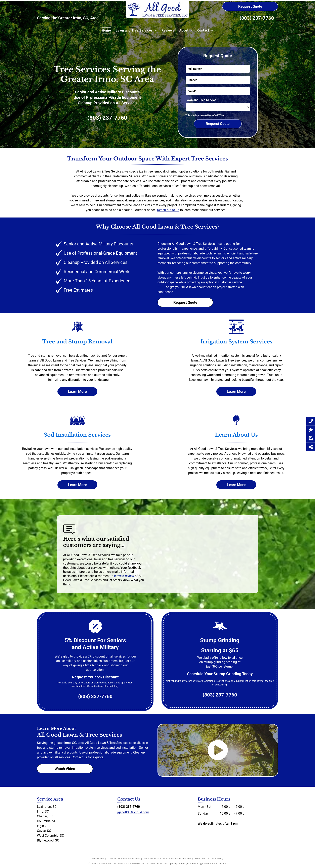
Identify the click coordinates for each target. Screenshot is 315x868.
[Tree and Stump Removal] (77, 331)
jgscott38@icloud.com (133, 812)
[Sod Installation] (77, 424)
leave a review (124, 576)
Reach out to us (168, 210)
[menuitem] (106, 31)
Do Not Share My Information (125, 858)
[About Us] (236, 424)
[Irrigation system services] (236, 331)
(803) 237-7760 (257, 18)
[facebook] (119, 820)
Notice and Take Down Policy (178, 858)
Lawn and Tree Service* (202, 100)
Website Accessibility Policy (209, 858)
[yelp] (126, 820)
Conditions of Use (152, 858)
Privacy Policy (99, 858)
